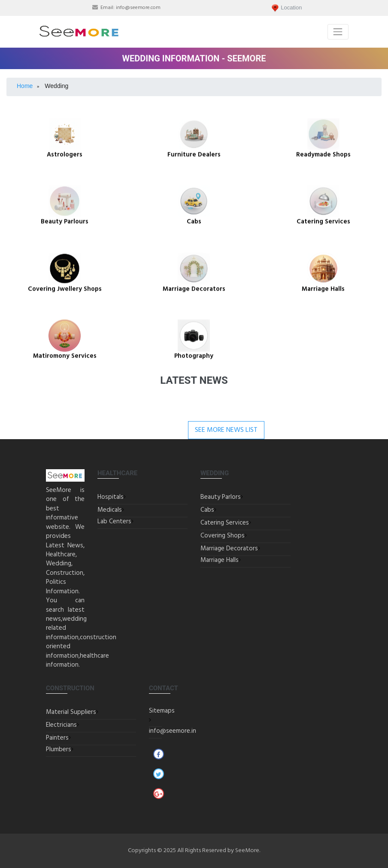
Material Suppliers (71, 712)
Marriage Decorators (229, 549)
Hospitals (111, 497)
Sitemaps (162, 711)
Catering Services (225, 523)
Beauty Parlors (221, 497)
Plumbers (59, 750)
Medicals (110, 510)
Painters (57, 738)
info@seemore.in (173, 731)
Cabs (207, 510)
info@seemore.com (138, 8)
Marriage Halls (220, 560)
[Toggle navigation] (338, 32)
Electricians (61, 725)
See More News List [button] (226, 430)
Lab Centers (114, 522)
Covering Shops (223, 536)
